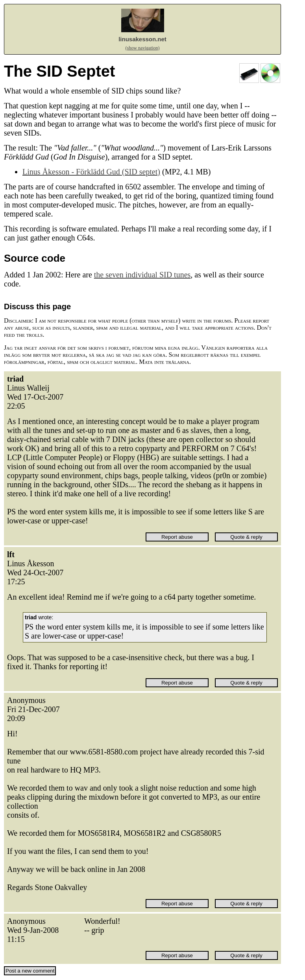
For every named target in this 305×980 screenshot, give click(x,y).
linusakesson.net (142, 39)
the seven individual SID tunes (142, 275)
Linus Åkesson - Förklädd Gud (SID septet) (91, 172)
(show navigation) (143, 48)
